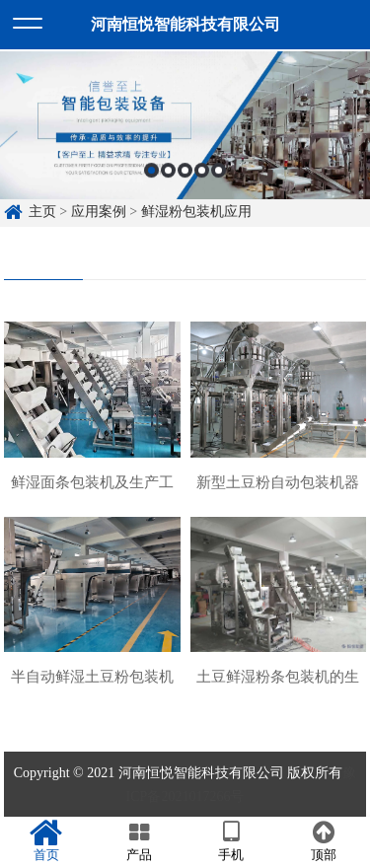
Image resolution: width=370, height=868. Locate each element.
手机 (232, 841)
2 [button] (168, 173)
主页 (42, 212)
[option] (185, 129)
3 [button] (185, 173)
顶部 (324, 841)
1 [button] (151, 173)
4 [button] (202, 173)
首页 (46, 841)
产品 (139, 841)
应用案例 (99, 212)
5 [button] (219, 173)
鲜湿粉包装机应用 (196, 212)
